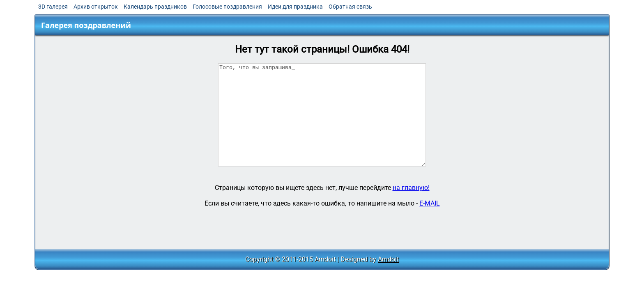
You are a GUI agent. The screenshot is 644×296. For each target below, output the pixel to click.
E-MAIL (430, 203)
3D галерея (53, 7)
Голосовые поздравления (227, 7)
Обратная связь (350, 7)
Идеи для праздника (295, 7)
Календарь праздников (155, 7)
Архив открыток (96, 7)
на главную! (411, 188)
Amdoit (388, 259)
